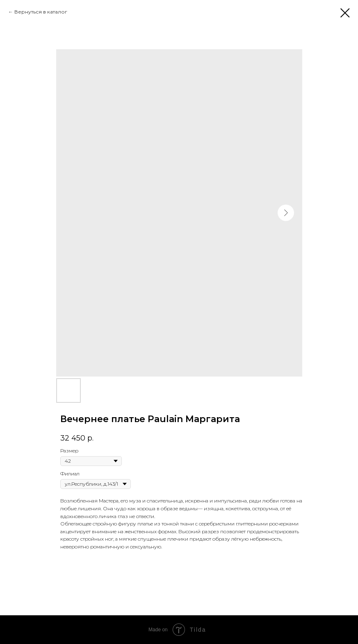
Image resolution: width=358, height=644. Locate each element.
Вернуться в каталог (41, 12)
